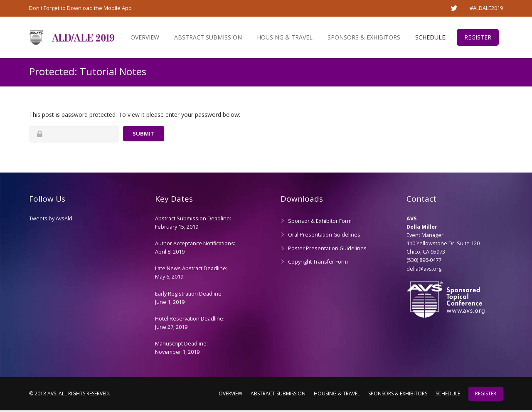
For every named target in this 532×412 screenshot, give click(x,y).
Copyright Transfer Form (318, 263)
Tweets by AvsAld (51, 220)
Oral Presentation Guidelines (324, 236)
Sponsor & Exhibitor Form (320, 223)
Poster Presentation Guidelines (327, 250)
